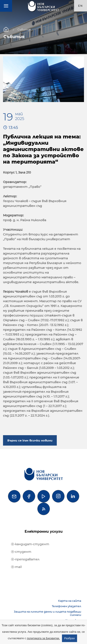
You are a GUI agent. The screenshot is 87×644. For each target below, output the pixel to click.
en (81, 6)
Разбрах (70, 638)
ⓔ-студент (21, 552)
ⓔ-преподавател (25, 559)
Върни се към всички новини (30, 440)
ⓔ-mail (16, 567)
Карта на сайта (70, 601)
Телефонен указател (66, 606)
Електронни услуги (44, 531)
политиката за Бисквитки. (43, 638)
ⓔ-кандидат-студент (30, 544)
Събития (24, 29)
